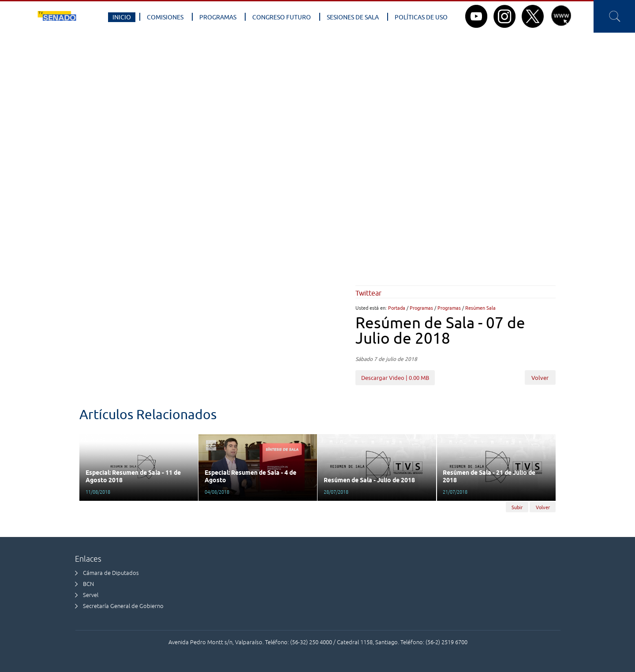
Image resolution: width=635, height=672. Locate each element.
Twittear (368, 293)
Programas (218, 17)
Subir (517, 507)
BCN (88, 584)
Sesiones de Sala (353, 17)
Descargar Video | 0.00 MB (395, 378)
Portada (397, 308)
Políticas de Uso (421, 17)
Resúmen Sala (480, 308)
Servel (91, 595)
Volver (540, 378)
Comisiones (165, 17)
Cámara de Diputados (111, 573)
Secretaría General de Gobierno (123, 606)
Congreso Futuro (282, 17)
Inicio (122, 17)
